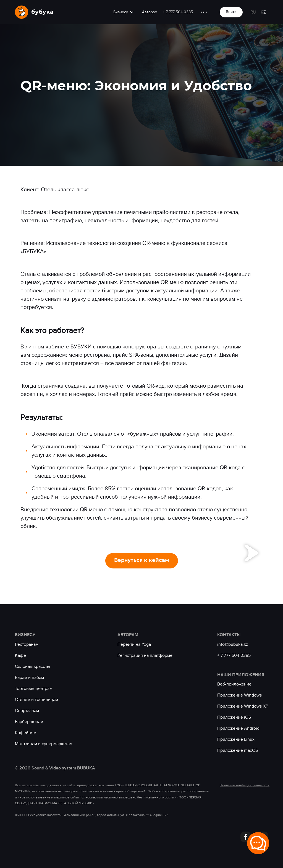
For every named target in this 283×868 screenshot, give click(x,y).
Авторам (150, 12)
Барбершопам (29, 722)
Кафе (20, 655)
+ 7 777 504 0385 (178, 12)
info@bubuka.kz (233, 644)
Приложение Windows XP (243, 706)
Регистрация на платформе (145, 655)
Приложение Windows (239, 695)
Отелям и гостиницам (36, 700)
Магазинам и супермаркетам (44, 744)
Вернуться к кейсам (142, 560)
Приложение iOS (234, 717)
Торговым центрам (34, 689)
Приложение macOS (238, 750)
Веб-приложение (234, 684)
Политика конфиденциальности (244, 785)
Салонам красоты (32, 666)
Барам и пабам (29, 678)
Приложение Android (238, 728)
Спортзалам (27, 711)
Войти (231, 12)
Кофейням (26, 733)
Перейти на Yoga (134, 644)
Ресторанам (27, 644)
